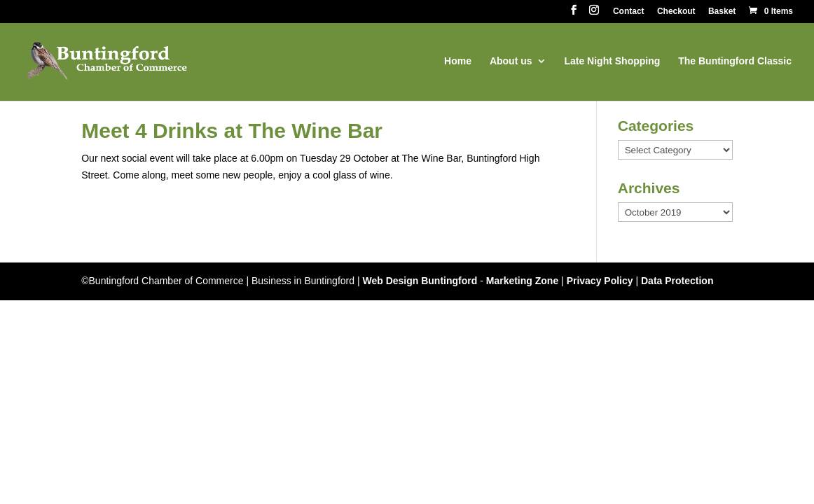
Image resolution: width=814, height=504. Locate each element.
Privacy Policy (600, 281)
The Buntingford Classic (735, 61)
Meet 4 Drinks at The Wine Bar (232, 131)
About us (511, 61)
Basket (722, 12)
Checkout (676, 12)
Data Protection (677, 281)
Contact (629, 12)
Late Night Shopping (612, 61)
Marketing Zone (522, 281)
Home (458, 61)
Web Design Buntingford (420, 281)
